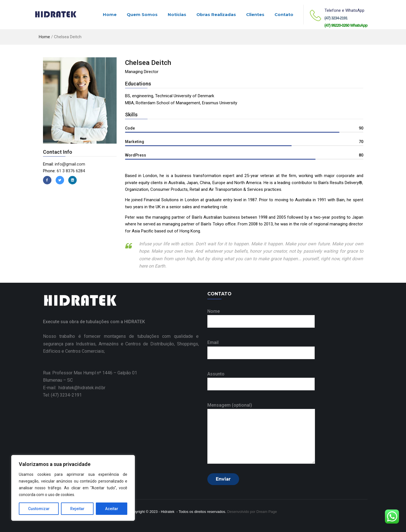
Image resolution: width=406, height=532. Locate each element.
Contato (284, 14)
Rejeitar (77, 509)
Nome (261, 316)
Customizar (39, 509)
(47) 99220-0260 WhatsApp (346, 25)
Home (110, 14)
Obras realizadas (216, 14)
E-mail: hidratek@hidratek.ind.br (74, 388)
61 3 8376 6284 (71, 171)
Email (261, 348)
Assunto (261, 379)
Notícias (177, 14)
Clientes (255, 14)
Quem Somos (142, 14)
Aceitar (112, 509)
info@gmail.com (70, 164)
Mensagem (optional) (261, 434)
